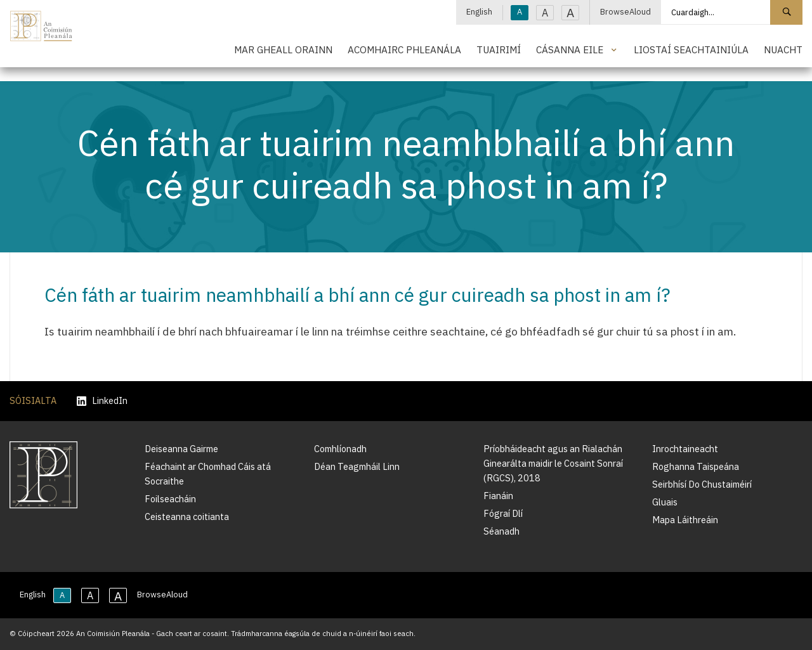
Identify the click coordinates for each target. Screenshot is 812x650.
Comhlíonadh (340, 449)
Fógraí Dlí (503, 513)
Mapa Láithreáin (685, 520)
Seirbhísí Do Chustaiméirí (702, 484)
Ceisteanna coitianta (187, 517)
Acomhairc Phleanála (404, 49)
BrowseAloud (625, 12)
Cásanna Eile (570, 49)
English (479, 12)
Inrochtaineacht (685, 449)
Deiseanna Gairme (181, 449)
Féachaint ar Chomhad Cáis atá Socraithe (208, 474)
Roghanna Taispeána (696, 466)
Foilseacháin (170, 499)
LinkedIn (102, 401)
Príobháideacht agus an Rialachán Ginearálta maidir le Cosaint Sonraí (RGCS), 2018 (553, 463)
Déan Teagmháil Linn (357, 466)
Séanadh (501, 531)
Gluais (665, 502)
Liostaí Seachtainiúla (691, 49)
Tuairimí (499, 49)
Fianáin (498, 496)
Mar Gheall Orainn (283, 49)
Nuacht (783, 49)
